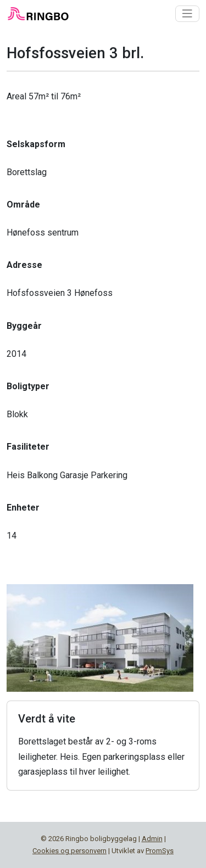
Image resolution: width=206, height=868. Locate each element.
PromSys (160, 851)
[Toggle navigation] (187, 14)
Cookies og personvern (69, 851)
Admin (152, 839)
